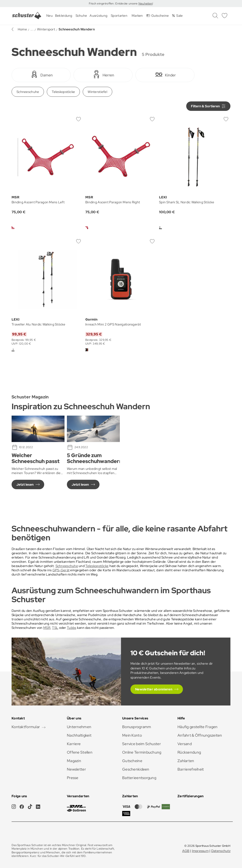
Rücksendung (189, 752)
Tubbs (71, 628)
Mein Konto (132, 735)
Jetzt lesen (25, 484)
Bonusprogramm (137, 727)
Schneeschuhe (28, 92)
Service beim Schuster (142, 744)
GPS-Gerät (61, 570)
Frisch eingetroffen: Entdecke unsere (114, 4)
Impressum (201, 851)
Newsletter (76, 769)
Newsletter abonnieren (154, 689)
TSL (55, 628)
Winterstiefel (97, 92)
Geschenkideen (136, 769)
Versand (185, 744)
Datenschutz (221, 851)
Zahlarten (186, 761)
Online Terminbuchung (142, 752)
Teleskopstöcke (63, 92)
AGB (186, 851)
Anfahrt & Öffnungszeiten (200, 735)
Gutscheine (132, 761)
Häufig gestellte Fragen (197, 727)
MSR (47, 628)
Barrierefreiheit (191, 769)
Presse (73, 778)
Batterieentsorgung (139, 778)
